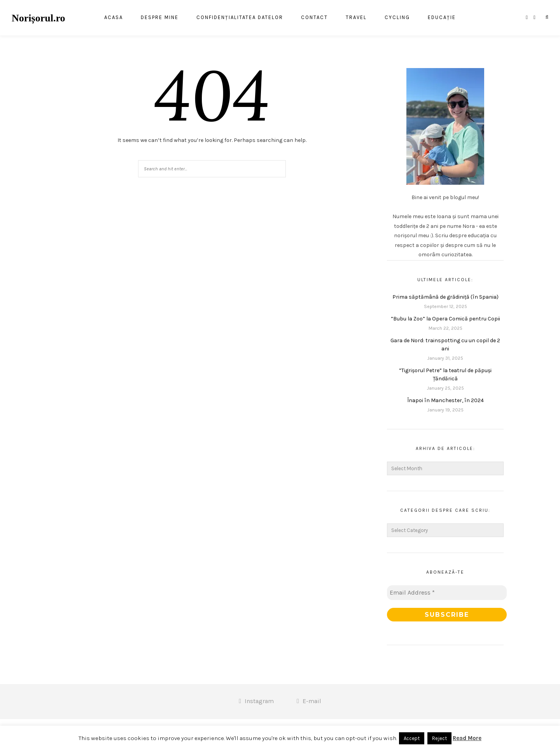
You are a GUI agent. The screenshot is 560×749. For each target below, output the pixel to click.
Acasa (114, 18)
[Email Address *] (447, 593)
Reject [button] (439, 738)
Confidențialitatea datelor (240, 18)
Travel (356, 18)
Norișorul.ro (38, 18)
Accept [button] (412, 738)
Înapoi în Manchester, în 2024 (445, 400)
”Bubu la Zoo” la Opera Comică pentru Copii (445, 319)
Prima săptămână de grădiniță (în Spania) (445, 297)
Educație (442, 18)
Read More (467, 738)
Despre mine (160, 18)
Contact (314, 18)
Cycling (397, 18)
